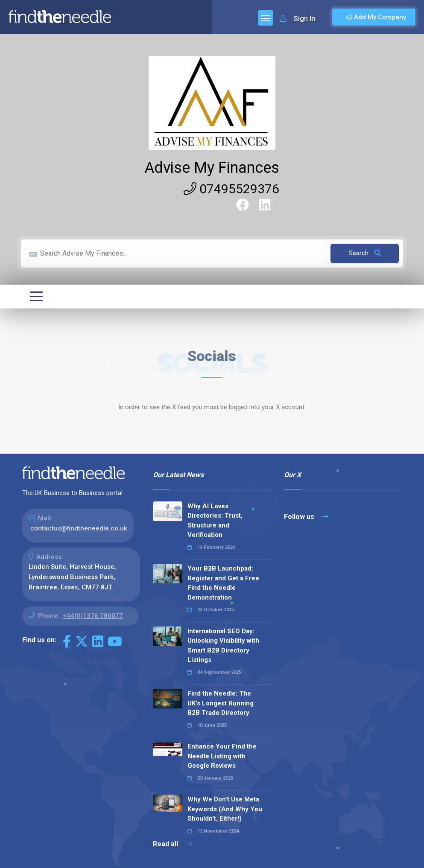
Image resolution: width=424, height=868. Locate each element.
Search (365, 253)
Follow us (306, 517)
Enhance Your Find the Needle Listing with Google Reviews (222, 756)
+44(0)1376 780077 (93, 616)
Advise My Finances (212, 168)
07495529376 (231, 189)
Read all (172, 844)
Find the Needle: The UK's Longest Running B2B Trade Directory (221, 703)
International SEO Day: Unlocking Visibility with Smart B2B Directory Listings (223, 646)
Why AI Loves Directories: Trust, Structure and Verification (215, 521)
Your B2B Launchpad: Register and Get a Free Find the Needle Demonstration (223, 583)
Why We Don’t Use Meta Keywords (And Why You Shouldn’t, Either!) (225, 809)
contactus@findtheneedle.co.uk (79, 528)
